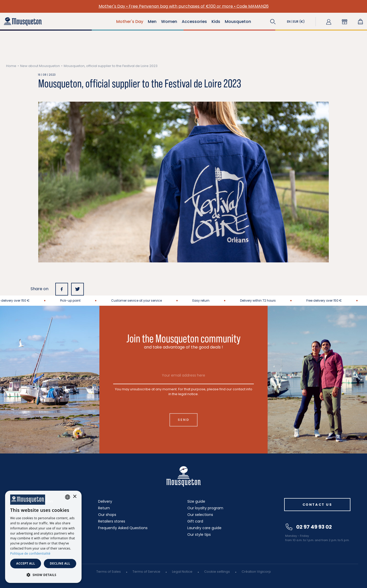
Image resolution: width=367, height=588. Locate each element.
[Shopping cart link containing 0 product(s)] (360, 22)
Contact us (317, 505)
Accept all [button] (26, 563)
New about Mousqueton (40, 66)
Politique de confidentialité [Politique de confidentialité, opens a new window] (30, 553)
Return (104, 508)
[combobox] (68, 497)
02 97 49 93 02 (309, 527)
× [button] (75, 497)
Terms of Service (146, 572)
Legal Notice (182, 572)
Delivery (105, 501)
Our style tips (199, 534)
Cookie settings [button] (217, 572)
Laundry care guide (204, 528)
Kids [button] (216, 22)
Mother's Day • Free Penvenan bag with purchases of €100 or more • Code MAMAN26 (184, 6)
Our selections (200, 515)
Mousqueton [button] (238, 22)
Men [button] (152, 22)
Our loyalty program (205, 508)
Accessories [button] (194, 22)
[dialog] (43, 537)
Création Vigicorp (256, 572)
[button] (273, 22)
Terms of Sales (109, 572)
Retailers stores (112, 521)
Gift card (195, 521)
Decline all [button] (60, 563)
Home (11, 66)
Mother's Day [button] (130, 22)
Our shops (107, 515)
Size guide (196, 501)
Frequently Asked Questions (123, 528)
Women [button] (169, 22)
